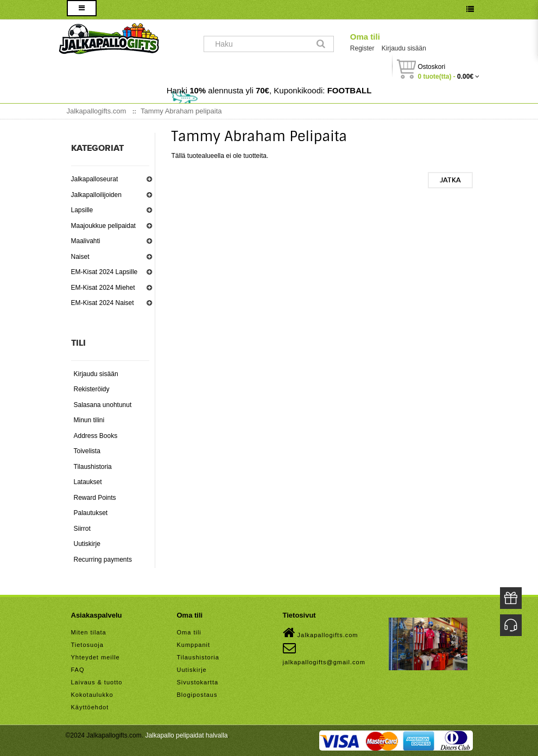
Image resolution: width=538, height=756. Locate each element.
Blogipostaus (197, 695)
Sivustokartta (198, 682)
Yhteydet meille (96, 657)
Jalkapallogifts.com (321, 633)
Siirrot (82, 529)
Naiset (80, 257)
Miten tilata (89, 632)
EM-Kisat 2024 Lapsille (105, 272)
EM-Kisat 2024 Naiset (103, 303)
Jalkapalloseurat (95, 179)
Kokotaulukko (92, 695)
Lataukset (88, 482)
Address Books (96, 436)
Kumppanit (194, 645)
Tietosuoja (87, 645)
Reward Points (95, 498)
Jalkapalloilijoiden (96, 195)
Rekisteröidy (92, 389)
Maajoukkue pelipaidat (103, 226)
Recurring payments (103, 560)
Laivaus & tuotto (97, 682)
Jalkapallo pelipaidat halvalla (186, 735)
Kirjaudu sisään (404, 48)
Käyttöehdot (90, 707)
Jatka (450, 180)
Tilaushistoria (93, 467)
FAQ (78, 670)
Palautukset (91, 513)
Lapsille (82, 210)
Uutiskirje (87, 544)
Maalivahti (86, 241)
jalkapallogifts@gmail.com (324, 653)
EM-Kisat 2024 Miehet (103, 288)
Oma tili (365, 37)
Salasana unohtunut (103, 405)
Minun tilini (89, 420)
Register (362, 48)
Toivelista (87, 451)
